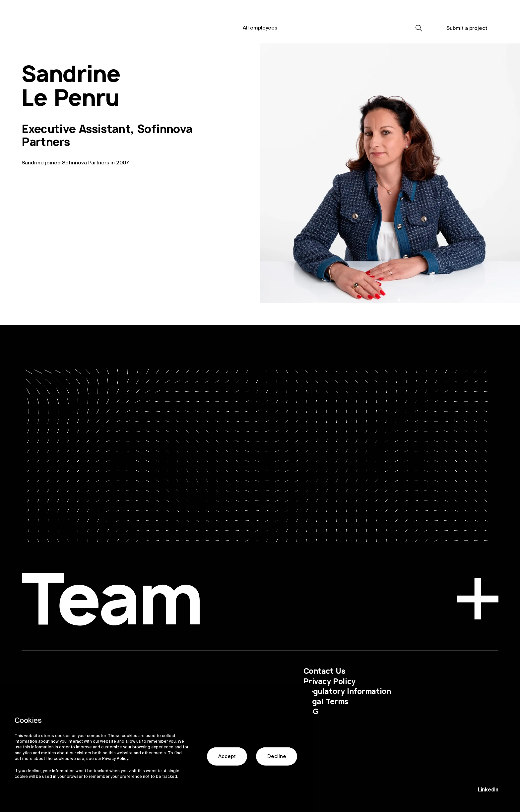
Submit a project (467, 28)
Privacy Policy (329, 681)
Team (260, 604)
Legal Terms (326, 701)
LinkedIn (488, 790)
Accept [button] (227, 766)
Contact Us (325, 671)
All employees (260, 28)
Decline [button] (277, 766)
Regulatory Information (347, 691)
